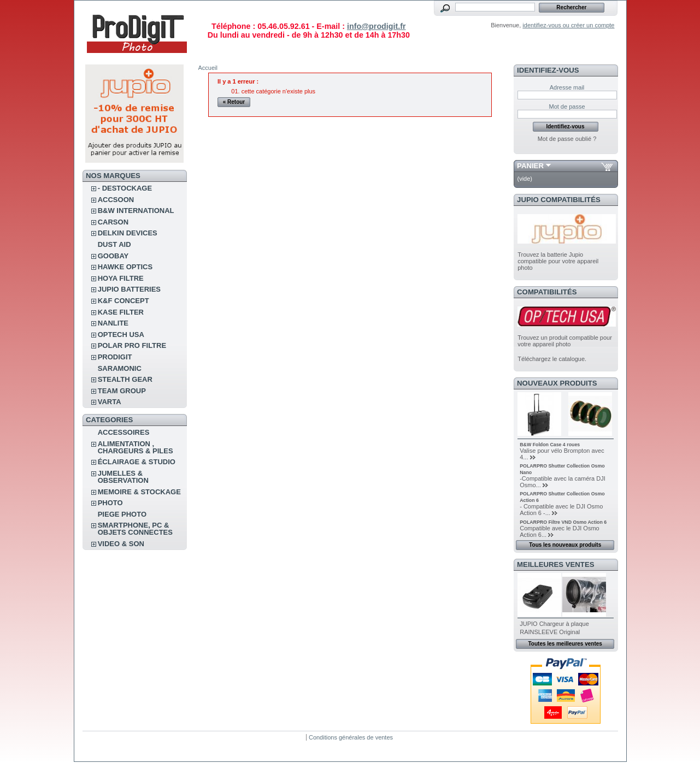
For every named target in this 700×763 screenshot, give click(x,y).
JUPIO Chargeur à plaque (554, 624)
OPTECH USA (121, 335)
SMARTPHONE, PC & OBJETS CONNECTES (135, 529)
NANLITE (113, 323)
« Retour (234, 102)
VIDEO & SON (121, 544)
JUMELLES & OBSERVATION (123, 477)
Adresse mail (567, 87)
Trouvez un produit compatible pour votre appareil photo (565, 341)
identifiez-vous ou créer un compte (568, 25)
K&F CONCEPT (123, 301)
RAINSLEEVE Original (550, 632)
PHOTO (110, 503)
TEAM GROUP (122, 391)
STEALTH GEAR (125, 379)
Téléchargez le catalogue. (552, 359)
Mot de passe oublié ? (567, 139)
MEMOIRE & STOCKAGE (139, 492)
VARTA (110, 402)
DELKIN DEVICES (128, 233)
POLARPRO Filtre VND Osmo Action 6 (563, 522)
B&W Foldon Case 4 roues (550, 445)
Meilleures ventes (555, 564)
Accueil (208, 68)
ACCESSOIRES (124, 432)
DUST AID (114, 244)
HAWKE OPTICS (125, 267)
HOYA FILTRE (121, 278)
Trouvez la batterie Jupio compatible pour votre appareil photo (558, 261)
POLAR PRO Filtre (132, 345)
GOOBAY (113, 256)
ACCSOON (116, 200)
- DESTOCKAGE (125, 188)
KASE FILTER (121, 312)
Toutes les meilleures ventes (565, 644)
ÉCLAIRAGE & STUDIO (137, 462)
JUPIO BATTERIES (129, 289)
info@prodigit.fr (377, 26)
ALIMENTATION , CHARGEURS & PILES (136, 447)
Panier (530, 166)
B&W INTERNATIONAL (136, 211)
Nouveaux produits (557, 383)
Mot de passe (567, 107)
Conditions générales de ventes (351, 737)
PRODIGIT (115, 357)
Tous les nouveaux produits (565, 545)
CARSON (113, 222)
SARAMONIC (120, 368)
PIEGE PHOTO (122, 514)
